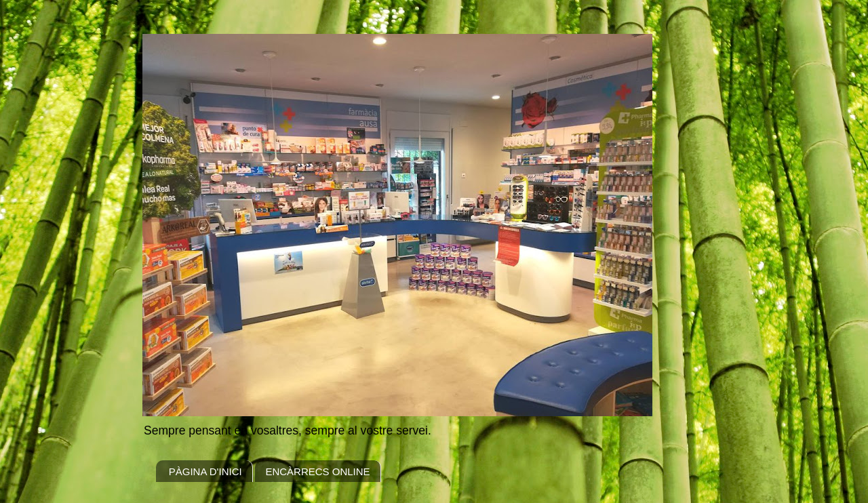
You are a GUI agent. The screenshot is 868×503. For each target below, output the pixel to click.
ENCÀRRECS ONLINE (317, 471)
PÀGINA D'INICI (205, 471)
